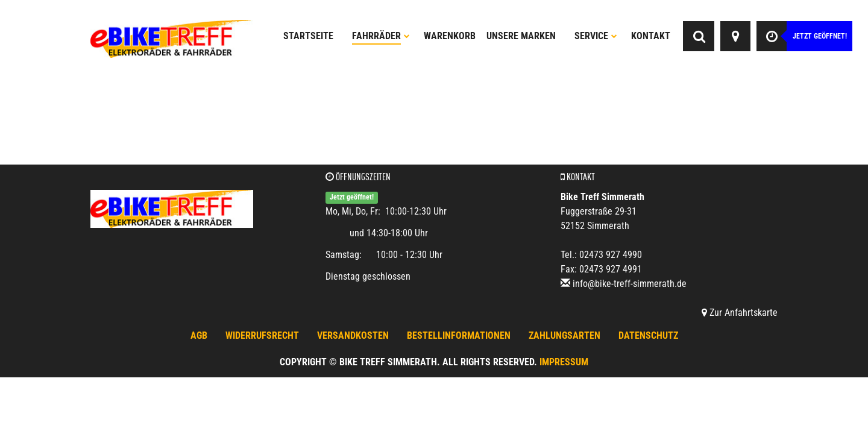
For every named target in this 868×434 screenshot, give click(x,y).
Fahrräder (381, 36)
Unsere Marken (521, 36)
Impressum (564, 362)
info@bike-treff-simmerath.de (630, 284)
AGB (199, 335)
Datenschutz (648, 335)
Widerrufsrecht (262, 335)
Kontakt (651, 36)
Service (596, 36)
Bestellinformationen (459, 335)
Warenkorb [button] (450, 36)
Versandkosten (353, 335)
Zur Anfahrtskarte (740, 313)
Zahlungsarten (565, 335)
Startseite (308, 36)
